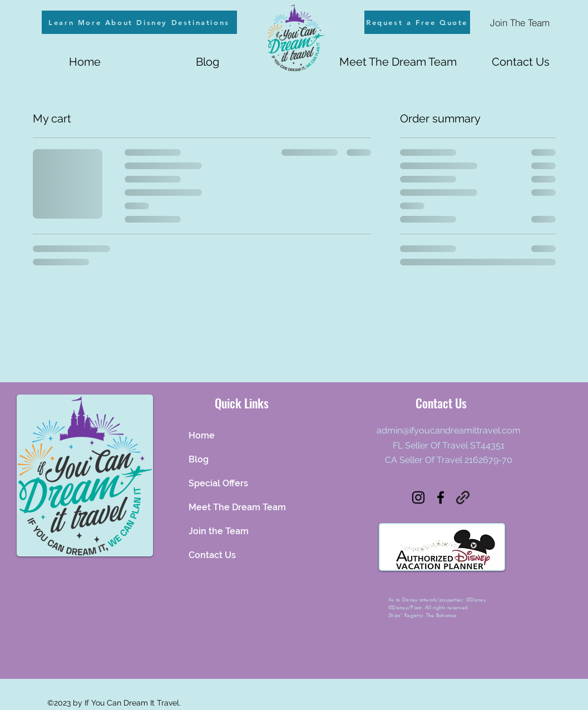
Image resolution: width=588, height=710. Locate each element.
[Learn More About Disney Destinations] (139, 22)
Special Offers (218, 483)
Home (202, 435)
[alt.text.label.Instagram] (418, 497)
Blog (199, 459)
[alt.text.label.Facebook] (441, 497)
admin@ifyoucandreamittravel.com (449, 430)
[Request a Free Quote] (417, 22)
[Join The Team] (520, 22)
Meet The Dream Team (237, 507)
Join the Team (219, 531)
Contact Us (212, 555)
